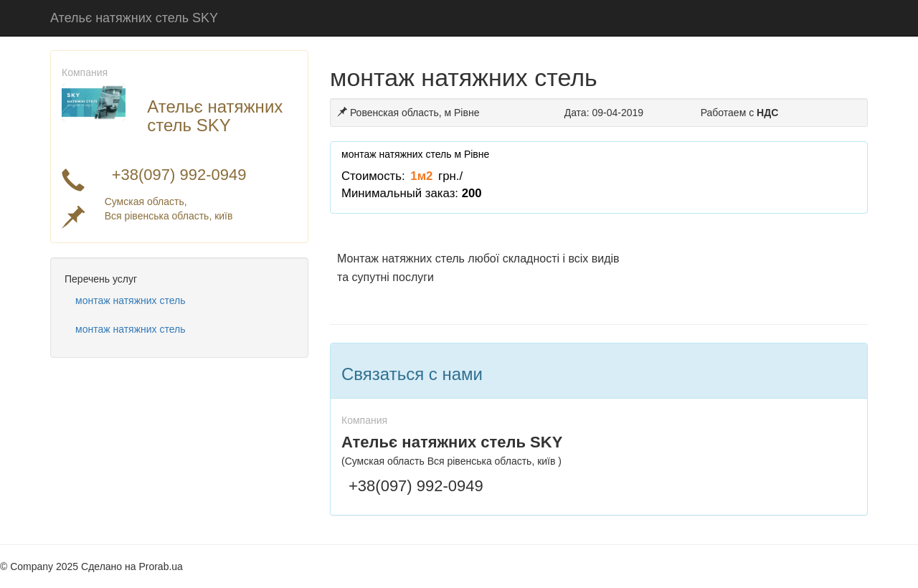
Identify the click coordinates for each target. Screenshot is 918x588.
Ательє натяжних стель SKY (134, 18)
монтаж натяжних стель (131, 300)
